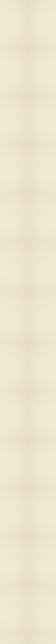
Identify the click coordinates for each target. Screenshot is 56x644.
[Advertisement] (28, 168)
